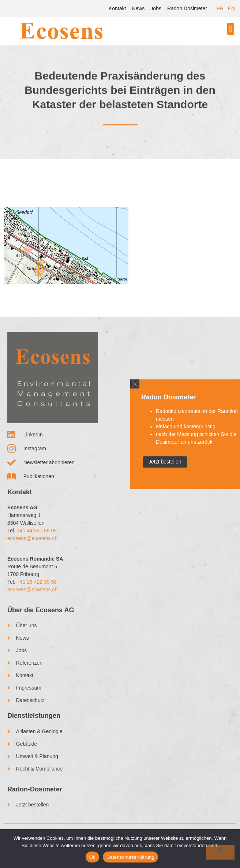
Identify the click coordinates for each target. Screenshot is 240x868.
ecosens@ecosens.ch (32, 538)
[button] (231, 29)
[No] (220, 852)
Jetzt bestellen (165, 462)
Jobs (156, 8)
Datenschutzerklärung (130, 857)
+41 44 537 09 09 (37, 531)
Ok (92, 857)
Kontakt (117, 8)
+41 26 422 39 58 (37, 582)
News (138, 8)
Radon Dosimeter (187, 8)
